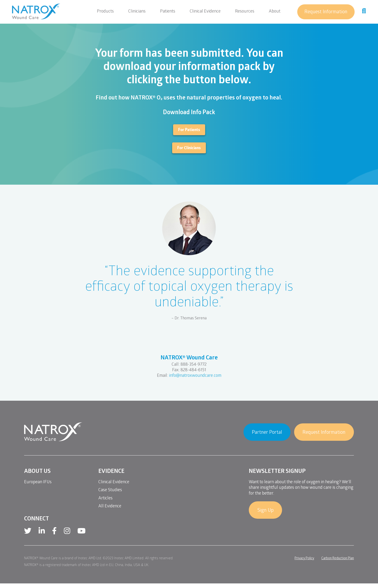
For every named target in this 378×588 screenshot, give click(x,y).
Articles (105, 499)
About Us (37, 472)
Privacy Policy (304, 559)
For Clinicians (189, 148)
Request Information (326, 12)
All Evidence (110, 507)
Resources (245, 12)
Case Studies (110, 490)
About (275, 12)
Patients (168, 12)
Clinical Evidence (205, 12)
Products (105, 12)
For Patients (189, 130)
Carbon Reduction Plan (338, 559)
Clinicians (137, 12)
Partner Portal (267, 433)
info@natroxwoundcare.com (195, 376)
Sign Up (265, 511)
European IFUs (38, 482)
